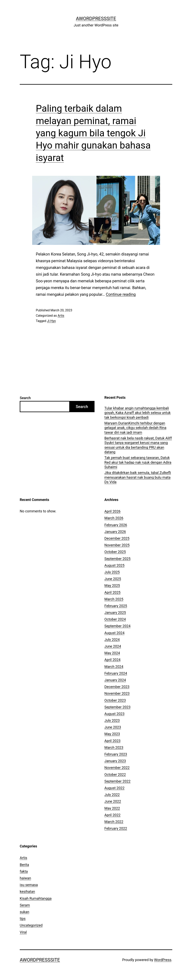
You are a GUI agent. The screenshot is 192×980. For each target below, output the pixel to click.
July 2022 (112, 795)
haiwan (25, 878)
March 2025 (114, 599)
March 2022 (114, 822)
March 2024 (114, 667)
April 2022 (112, 815)
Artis (61, 316)
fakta (24, 871)
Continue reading (121, 294)
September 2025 (117, 559)
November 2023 (117, 693)
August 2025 (114, 565)
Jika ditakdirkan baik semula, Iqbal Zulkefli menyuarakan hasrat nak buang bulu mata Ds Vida (138, 477)
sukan (24, 912)
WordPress (163, 960)
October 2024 (115, 619)
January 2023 (115, 761)
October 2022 (115, 775)
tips (23, 919)
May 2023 (112, 734)
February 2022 (116, 828)
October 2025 (115, 552)
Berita (24, 865)
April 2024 (112, 660)
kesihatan (27, 892)
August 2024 (114, 633)
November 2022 (117, 768)
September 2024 (117, 626)
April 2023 (112, 741)
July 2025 (112, 572)
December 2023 (117, 687)
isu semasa (29, 885)
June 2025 (113, 579)
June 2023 (113, 727)
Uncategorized (31, 925)
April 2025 (112, 592)
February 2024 (116, 673)
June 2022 (113, 801)
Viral (23, 932)
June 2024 (113, 646)
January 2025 (115, 613)
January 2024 (115, 680)
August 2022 (114, 788)
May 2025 (112, 585)
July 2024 (112, 640)
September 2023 (117, 707)
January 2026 (115, 532)
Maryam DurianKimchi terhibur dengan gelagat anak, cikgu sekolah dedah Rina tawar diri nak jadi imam (135, 428)
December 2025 (117, 538)
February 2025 (116, 606)
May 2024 (112, 653)
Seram (25, 905)
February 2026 (116, 525)
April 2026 (112, 511)
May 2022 (112, 808)
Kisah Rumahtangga (36, 898)
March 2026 (114, 518)
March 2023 (114, 747)
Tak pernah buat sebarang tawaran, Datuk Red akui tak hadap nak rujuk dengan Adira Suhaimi (138, 462)
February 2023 (116, 754)
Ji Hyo (51, 321)
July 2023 (112, 720)
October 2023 (115, 700)
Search (25, 398)
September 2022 (117, 781)
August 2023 (114, 714)
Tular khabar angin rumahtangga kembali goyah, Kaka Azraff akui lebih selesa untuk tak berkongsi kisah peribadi (138, 413)
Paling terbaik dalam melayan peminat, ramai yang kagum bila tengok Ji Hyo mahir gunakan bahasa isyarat (93, 133)
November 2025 (117, 545)
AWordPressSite (96, 19)
